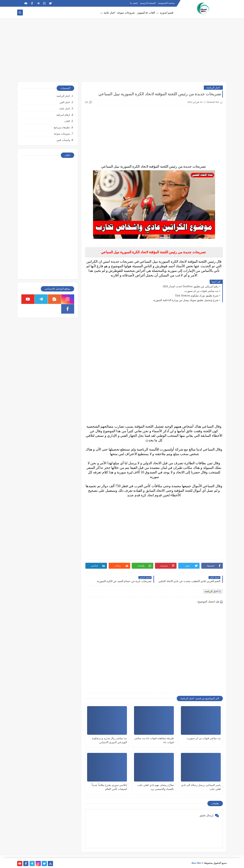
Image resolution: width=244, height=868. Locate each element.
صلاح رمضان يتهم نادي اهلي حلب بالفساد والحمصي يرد (156, 787)
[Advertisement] (122, 52)
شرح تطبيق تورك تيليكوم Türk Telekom (197, 296)
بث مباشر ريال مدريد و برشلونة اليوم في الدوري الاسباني (110, 740)
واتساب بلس (63, 140)
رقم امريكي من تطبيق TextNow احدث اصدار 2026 (191, 286)
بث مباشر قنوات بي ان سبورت (201, 291)
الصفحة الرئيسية (148, 3)
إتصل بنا (134, 3)
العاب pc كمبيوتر (146, 13)
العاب (67, 121)
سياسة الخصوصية (166, 3)
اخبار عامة (109, 13)
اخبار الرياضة (213, 88)
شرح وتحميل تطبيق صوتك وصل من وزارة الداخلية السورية (186, 300)
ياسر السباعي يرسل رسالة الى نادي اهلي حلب (201, 787)
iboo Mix (196, 863)
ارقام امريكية (63, 115)
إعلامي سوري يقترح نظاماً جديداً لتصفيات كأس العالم (109, 787)
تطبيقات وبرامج (62, 127)
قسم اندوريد (167, 13)
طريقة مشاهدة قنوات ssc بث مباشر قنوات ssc (154, 740)
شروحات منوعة (126, 13)
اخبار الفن (65, 102)
